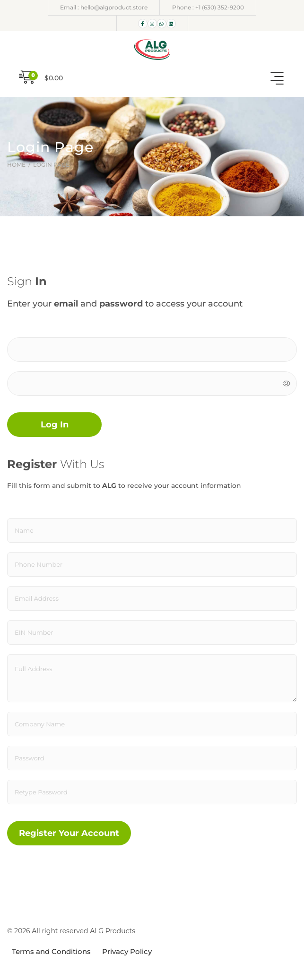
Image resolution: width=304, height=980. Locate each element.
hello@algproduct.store (114, 7)
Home (17, 165)
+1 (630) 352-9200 (220, 7)
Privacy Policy (127, 951)
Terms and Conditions (51, 951)
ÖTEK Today (140, 933)
